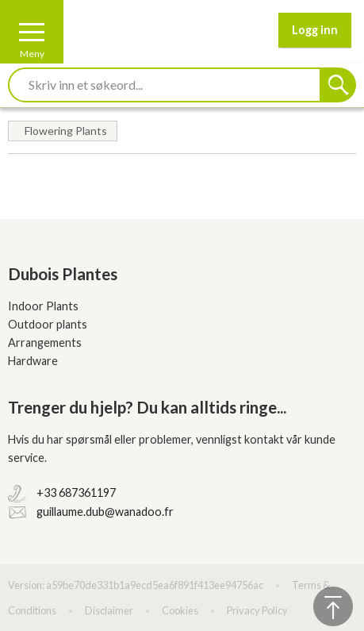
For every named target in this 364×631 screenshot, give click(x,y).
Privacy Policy (257, 610)
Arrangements (45, 342)
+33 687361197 (76, 492)
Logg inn (315, 30)
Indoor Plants (43, 306)
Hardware (33, 361)
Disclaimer (109, 610)
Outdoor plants (48, 324)
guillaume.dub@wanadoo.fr (105, 512)
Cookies (180, 610)
